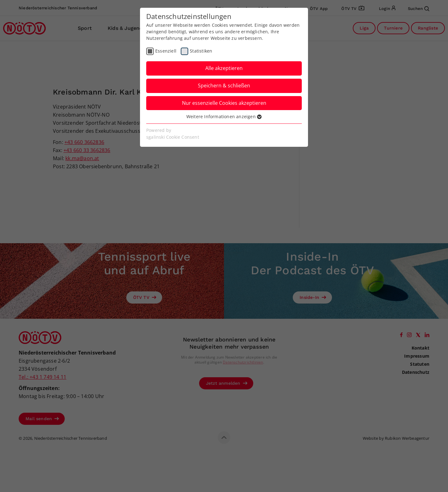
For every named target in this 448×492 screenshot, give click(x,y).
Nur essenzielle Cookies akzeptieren (224, 103)
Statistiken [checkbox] (201, 51)
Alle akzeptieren (224, 68)
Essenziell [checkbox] (166, 51)
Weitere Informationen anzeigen (224, 116)
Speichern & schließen (224, 86)
